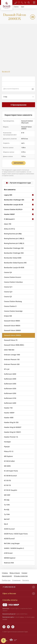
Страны (5, 573)
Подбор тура (6, 580)
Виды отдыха (15, 573)
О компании (16, 580)
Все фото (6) (6, 72)
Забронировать (18, 163)
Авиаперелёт (7, 576)
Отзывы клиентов (21, 576)
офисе (22, 617)
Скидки (24, 573)
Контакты (26, 580)
